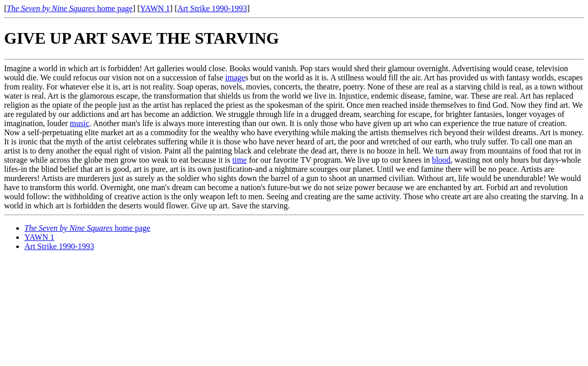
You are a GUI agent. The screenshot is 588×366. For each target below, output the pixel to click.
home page (69, 8)
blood (441, 160)
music (79, 123)
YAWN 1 (155, 8)
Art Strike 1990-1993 (212, 8)
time (240, 160)
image (235, 78)
